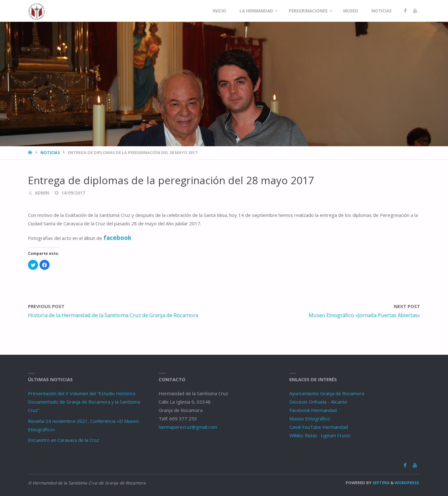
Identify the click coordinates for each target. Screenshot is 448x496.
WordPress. (407, 483)
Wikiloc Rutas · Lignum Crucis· (320, 435)
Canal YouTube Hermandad (319, 427)
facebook (117, 238)
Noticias (50, 152)
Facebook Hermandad (313, 410)
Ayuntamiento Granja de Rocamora (327, 393)
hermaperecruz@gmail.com (188, 427)
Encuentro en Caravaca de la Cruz (64, 440)
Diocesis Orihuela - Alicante (318, 402)
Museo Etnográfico (310, 419)
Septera (380, 483)
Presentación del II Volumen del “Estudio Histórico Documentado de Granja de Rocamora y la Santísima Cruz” (84, 402)
